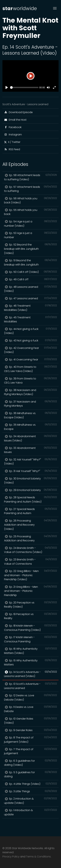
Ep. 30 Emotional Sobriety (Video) (30, 481)
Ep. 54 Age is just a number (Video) (30, 224)
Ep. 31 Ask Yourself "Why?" (30, 471)
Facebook (13, 127)
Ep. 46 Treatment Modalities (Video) (30, 308)
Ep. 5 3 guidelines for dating (30, 774)
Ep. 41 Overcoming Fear (30, 359)
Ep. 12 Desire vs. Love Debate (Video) (30, 697)
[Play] (31, 76)
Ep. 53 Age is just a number (30, 235)
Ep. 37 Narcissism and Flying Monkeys (30, 404)
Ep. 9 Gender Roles (30, 730)
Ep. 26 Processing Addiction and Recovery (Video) (30, 525)
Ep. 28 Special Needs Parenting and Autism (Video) (30, 499)
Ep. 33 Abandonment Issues (30, 450)
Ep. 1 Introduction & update (30, 812)
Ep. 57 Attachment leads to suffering (30, 189)
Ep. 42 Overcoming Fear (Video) (30, 350)
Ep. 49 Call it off (30, 279)
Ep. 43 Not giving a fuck (30, 340)
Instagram (13, 135)
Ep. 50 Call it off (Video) (30, 272)
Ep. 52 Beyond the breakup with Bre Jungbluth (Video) (30, 249)
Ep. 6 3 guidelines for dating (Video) (30, 763)
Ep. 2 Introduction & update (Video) (30, 801)
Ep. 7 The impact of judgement (30, 751)
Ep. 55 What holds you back (30, 212)
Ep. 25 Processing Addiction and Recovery (30, 538)
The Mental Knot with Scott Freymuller (30, 28)
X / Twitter (12, 142)
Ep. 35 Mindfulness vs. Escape (30, 427)
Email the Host (15, 120)
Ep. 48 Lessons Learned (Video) (30, 289)
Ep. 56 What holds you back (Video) (30, 200)
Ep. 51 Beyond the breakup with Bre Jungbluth (30, 262)
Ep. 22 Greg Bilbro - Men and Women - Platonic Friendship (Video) (30, 575)
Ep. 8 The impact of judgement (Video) (30, 740)
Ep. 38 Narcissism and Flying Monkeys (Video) (30, 392)
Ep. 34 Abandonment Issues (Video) (30, 438)
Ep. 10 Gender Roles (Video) (30, 721)
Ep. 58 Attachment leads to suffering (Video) (30, 177)
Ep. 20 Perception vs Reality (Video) (30, 605)
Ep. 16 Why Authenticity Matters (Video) (30, 651)
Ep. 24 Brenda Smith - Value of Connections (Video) (30, 550)
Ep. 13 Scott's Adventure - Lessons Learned (30, 686)
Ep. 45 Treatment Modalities (30, 319)
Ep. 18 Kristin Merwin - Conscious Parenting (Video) (30, 628)
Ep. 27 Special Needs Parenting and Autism (30, 511)
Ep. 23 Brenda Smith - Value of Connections (30, 562)
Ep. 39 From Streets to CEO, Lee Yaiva (30, 381)
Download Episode (18, 112)
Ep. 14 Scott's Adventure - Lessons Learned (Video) (30, 674)
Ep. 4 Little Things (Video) (30, 784)
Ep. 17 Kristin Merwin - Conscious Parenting (30, 639)
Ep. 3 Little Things (30, 791)
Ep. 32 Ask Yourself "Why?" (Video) (30, 462)
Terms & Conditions (38, 857)
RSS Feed (12, 149)
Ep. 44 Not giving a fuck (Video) (30, 331)
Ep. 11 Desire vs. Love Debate (30, 709)
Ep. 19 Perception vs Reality (30, 616)
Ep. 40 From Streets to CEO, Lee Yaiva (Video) (30, 369)
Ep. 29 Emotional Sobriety (30, 490)
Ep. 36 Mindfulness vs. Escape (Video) (30, 415)
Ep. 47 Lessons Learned (30, 298)
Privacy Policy (11, 857)
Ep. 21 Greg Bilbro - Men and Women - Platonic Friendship (30, 591)
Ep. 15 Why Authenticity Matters (30, 663)
